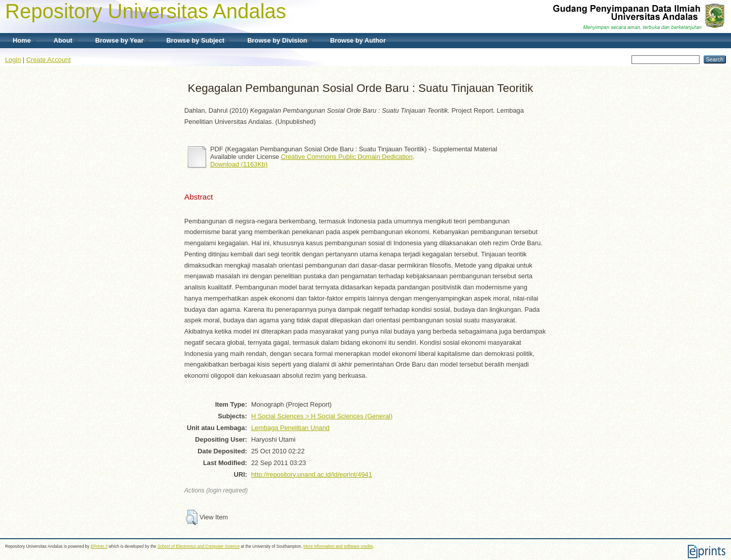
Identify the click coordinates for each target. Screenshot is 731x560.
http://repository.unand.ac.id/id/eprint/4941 (312, 474)
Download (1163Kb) (239, 164)
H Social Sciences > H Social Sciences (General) (322, 416)
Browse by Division (277, 40)
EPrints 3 (99, 547)
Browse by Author (358, 40)
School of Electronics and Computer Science (198, 547)
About (63, 40)
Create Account (49, 60)
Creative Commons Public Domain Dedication (347, 157)
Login (13, 60)
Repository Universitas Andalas (146, 11)
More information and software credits (338, 547)
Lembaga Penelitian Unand (290, 428)
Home (22, 40)
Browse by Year (120, 40)
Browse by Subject (196, 40)
